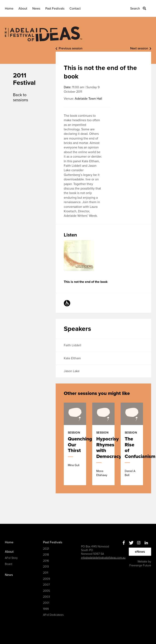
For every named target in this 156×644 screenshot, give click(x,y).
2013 (46, 567)
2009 (47, 579)
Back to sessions (21, 98)
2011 (46, 573)
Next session (139, 48)
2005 (47, 591)
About (23, 9)
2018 (46, 555)
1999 (46, 609)
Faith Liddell (73, 345)
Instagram (139, 543)
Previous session (71, 48)
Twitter (131, 543)
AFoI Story (11, 558)
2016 (46, 561)
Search (135, 9)
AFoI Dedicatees (53, 615)
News (36, 9)
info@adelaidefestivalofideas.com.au (103, 558)
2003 (47, 597)
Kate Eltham (72, 358)
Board (9, 564)
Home (9, 9)
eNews (140, 552)
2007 (46, 585)
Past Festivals (55, 9)
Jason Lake (72, 371)
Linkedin (146, 543)
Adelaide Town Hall (88, 99)
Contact (75, 9)
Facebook (124, 543)
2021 (46, 549)
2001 (46, 603)
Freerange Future (140, 565)
